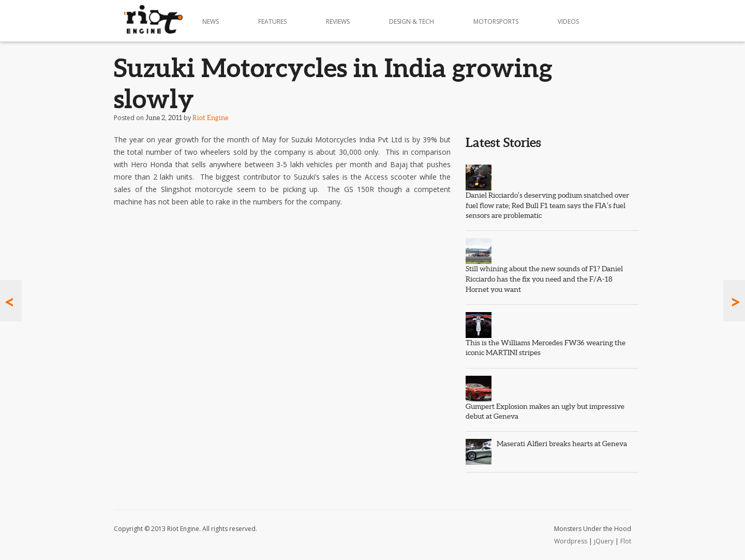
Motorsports (496, 21)
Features (272, 21)
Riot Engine (210, 118)
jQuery (604, 541)
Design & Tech (412, 21)
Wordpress (571, 541)
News (211, 21)
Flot (626, 541)
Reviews (338, 21)
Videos (568, 21)
